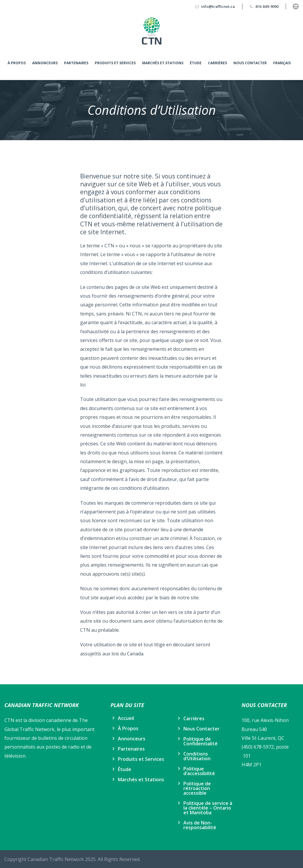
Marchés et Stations (163, 63)
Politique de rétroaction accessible (197, 788)
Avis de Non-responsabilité (200, 825)
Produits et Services (115, 63)
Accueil (126, 718)
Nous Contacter (250, 63)
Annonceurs (45, 63)
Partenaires (76, 63)
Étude (196, 63)
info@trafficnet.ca (218, 6)
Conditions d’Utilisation (197, 756)
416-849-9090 (267, 6)
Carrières (217, 63)
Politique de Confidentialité (200, 741)
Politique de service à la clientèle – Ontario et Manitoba (208, 808)
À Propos (17, 63)
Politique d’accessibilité (199, 771)
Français (282, 63)
